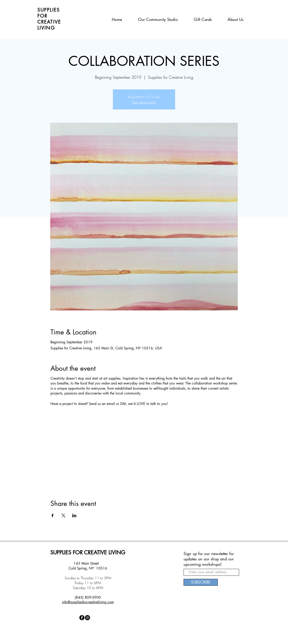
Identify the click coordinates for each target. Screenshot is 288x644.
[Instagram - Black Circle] (87, 618)
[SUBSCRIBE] (201, 582)
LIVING (46, 28)
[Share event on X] (63, 515)
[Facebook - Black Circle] (82, 618)
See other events (144, 102)
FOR (42, 16)
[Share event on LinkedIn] (74, 515)
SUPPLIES (49, 10)
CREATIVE (49, 22)
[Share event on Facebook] (53, 515)
